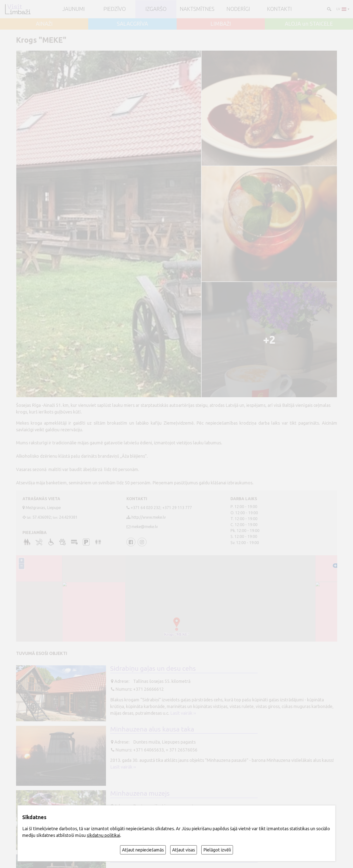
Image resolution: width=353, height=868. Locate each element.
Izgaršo (156, 9)
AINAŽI (44, 24)
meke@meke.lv (145, 527)
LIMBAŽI (221, 24)
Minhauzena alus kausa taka (152, 729)
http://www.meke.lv (149, 517)
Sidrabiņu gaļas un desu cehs (153, 668)
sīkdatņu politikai (103, 835)
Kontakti (279, 9)
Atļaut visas (184, 850)
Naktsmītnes (197, 9)
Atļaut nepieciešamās (143, 850)
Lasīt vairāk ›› (183, 713)
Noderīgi (238, 9)
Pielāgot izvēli (217, 850)
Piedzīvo (115, 9)
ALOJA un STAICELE (309, 24)
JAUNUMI (74, 9)
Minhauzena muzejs (140, 793)
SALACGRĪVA (132, 24)
